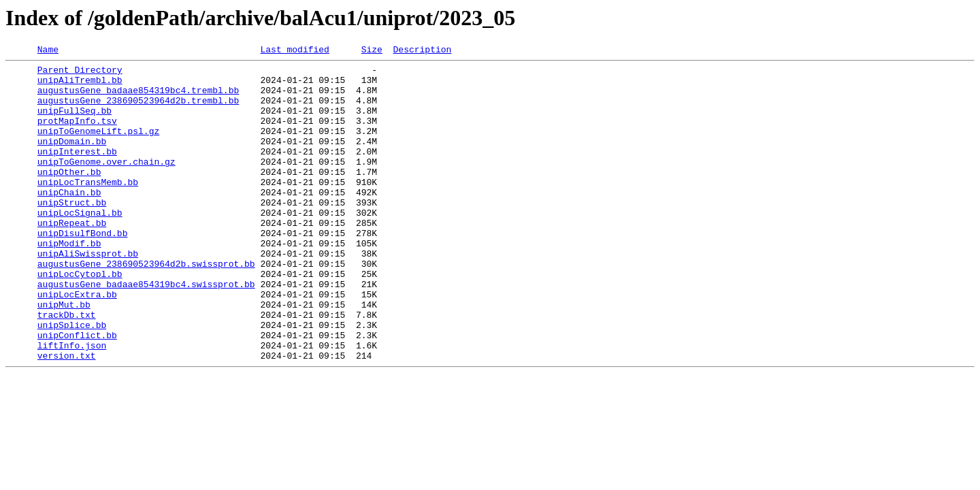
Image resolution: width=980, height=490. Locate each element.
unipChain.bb (69, 220)
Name (48, 51)
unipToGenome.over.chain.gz (107, 184)
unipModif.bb (69, 282)
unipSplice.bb (72, 380)
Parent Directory (80, 73)
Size (372, 51)
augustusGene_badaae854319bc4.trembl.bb (138, 98)
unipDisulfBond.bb (83, 269)
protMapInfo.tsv (77, 135)
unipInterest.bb (77, 171)
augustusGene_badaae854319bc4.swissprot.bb (146, 331)
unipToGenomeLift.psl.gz (98, 147)
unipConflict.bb (77, 392)
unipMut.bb (64, 355)
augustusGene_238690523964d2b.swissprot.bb (146, 306)
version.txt (67, 416)
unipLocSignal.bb (80, 245)
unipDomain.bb (72, 159)
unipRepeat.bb (72, 257)
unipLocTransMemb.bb (88, 208)
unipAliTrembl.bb (80, 86)
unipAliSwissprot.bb (88, 294)
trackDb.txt (67, 367)
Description (422, 51)
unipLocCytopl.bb (80, 318)
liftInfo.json (72, 404)
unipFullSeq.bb (75, 122)
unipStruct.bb (72, 233)
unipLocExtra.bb (77, 343)
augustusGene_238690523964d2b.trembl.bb (138, 110)
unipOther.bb (69, 196)
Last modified (294, 51)
